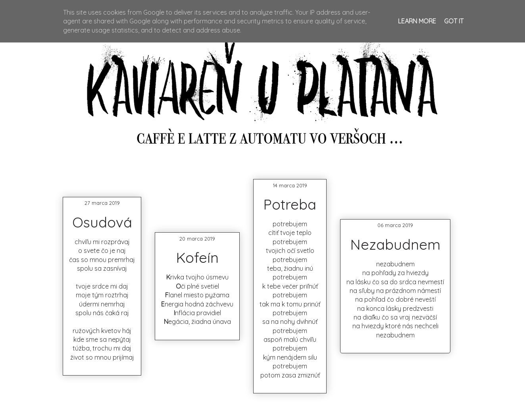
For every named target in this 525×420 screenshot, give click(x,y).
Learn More (417, 21)
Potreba (290, 204)
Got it (454, 21)
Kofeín (197, 257)
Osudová (102, 222)
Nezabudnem (395, 244)
